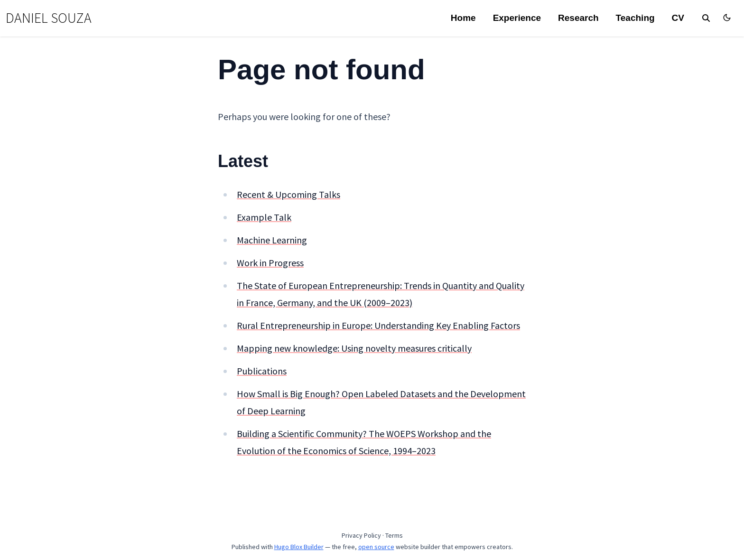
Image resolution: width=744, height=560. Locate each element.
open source (376, 547)
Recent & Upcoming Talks (288, 194)
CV (678, 18)
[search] (706, 18)
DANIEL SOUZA (49, 18)
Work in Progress (270, 263)
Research (578, 18)
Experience (517, 18)
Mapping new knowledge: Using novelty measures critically (354, 348)
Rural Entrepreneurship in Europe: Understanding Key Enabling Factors (378, 325)
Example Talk (264, 217)
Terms (394, 535)
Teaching (635, 18)
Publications (262, 371)
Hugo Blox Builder (299, 547)
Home (463, 18)
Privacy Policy (361, 535)
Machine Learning (272, 240)
